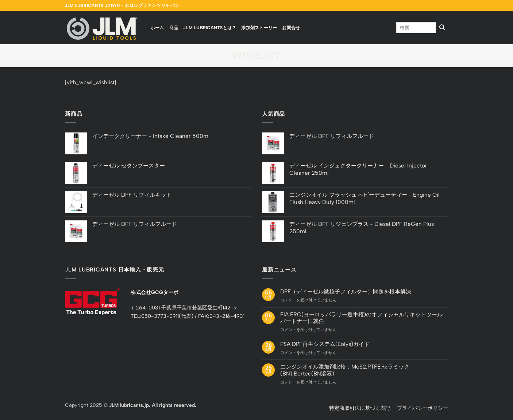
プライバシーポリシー (423, 408)
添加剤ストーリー (259, 28)
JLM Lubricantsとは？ (210, 28)
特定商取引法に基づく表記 (360, 408)
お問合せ (291, 28)
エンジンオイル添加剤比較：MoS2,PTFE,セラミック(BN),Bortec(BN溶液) (345, 370)
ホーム (157, 28)
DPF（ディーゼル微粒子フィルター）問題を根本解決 (346, 292)
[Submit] (442, 27)
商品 (174, 28)
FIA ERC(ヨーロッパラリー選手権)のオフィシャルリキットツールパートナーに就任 (361, 318)
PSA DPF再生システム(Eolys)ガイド (325, 344)
